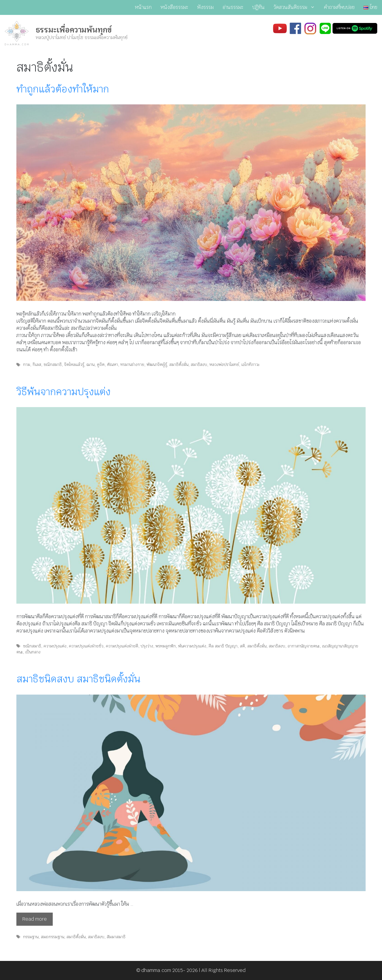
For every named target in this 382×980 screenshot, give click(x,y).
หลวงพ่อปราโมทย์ (224, 364)
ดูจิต (101, 364)
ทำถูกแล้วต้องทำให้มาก (63, 89)
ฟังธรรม (205, 7)
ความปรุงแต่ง (55, 646)
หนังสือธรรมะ (174, 7)
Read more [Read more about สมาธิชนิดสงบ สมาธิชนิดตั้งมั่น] (35, 919)
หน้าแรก (143, 7)
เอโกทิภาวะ (250, 364)
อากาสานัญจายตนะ (304, 646)
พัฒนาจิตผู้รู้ (157, 364)
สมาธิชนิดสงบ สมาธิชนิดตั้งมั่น (78, 679)
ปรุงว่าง (147, 646)
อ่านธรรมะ (233, 7)
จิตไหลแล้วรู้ (74, 364)
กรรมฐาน (31, 937)
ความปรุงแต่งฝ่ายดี (122, 646)
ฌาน (90, 364)
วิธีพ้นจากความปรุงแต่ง (63, 392)
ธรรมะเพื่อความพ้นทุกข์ (74, 30)
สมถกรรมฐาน (52, 937)
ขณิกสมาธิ (53, 364)
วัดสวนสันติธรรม (296, 7)
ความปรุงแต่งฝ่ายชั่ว (86, 646)
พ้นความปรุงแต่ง (192, 646)
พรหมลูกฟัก (166, 646)
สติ (242, 646)
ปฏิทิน (258, 7)
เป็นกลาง (33, 652)
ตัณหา (112, 364)
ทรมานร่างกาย (132, 364)
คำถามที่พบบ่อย (339, 7)
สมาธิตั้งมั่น (179, 364)
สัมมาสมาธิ (116, 937)
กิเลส (37, 364)
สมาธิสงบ (199, 364)
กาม (27, 364)
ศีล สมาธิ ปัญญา (223, 646)
